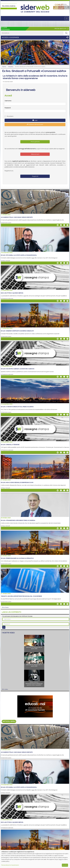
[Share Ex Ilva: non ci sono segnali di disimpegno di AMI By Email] (58, 490)
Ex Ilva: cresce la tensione (10, 445)
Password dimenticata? (35, 124)
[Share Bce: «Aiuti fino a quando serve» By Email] (58, 301)
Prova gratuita (35, 142)
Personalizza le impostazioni (10, 865)
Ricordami (9, 116)
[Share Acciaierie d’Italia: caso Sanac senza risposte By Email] (58, 225)
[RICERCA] (66, 33)
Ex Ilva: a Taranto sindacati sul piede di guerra (17, 407)
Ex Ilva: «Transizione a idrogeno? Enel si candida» (18, 520)
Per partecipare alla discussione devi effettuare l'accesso (17, 616)
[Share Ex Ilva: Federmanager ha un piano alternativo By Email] (58, 566)
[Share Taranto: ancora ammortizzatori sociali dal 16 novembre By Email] (58, 604)
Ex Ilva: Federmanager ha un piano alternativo (17, 558)
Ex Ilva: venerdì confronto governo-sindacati (17, 331)
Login (35, 120)
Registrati (35, 176)
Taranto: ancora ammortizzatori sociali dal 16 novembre (21, 596)
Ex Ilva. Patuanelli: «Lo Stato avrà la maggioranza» (19, 255)
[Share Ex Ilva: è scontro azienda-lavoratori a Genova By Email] (58, 377)
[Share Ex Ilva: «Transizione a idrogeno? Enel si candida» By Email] (58, 528)
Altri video (5, 689)
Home (4, 67)
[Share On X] (64, 225)
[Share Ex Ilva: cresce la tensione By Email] (58, 452)
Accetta (65, 865)
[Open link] (9, 6)
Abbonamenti (35, 154)
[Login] (4, 627)
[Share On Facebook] (67, 225)
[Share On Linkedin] (61, 225)
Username (8, 101)
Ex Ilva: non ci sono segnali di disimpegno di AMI (17, 483)
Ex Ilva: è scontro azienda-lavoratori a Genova (18, 369)
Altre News (5, 607)
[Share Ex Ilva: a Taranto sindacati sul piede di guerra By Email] (58, 415)
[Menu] (67, 18)
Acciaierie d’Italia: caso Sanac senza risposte (17, 217)
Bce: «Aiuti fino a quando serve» (12, 293)
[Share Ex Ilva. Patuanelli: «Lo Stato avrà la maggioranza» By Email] (58, 263)
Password (8, 108)
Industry (11, 67)
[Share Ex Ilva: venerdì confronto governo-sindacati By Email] (58, 339)
